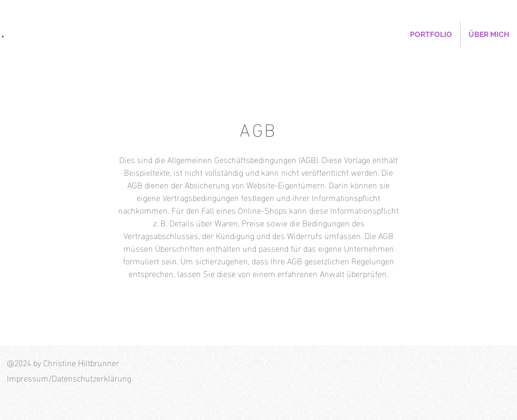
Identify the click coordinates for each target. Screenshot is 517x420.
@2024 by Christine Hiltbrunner (63, 362)
